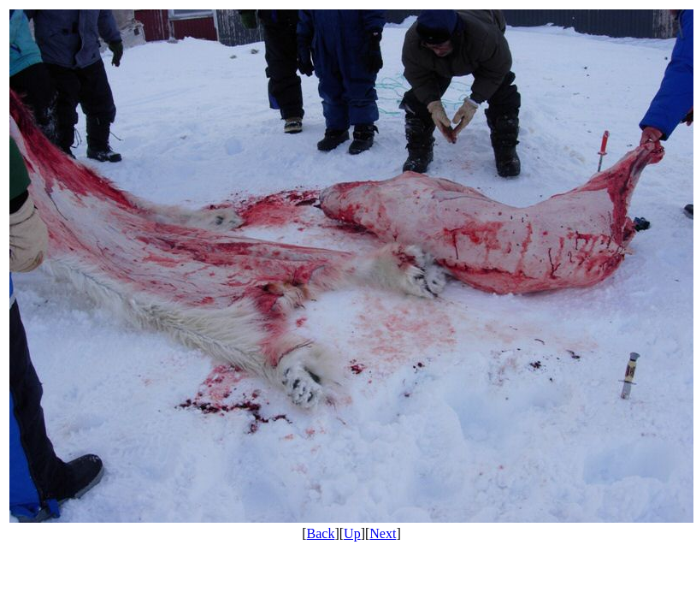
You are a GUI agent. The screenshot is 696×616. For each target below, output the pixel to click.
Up (352, 533)
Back (321, 533)
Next (383, 533)
